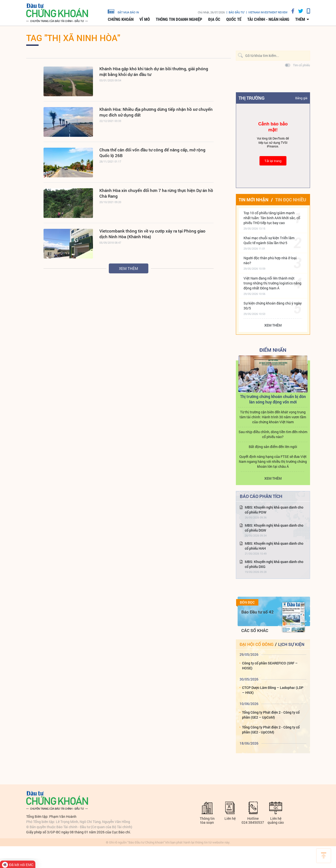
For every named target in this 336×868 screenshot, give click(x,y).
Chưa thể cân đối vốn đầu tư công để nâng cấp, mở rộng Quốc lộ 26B (152, 153)
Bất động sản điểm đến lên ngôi (273, 447)
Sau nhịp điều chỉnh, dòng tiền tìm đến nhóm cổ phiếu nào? (273, 434)
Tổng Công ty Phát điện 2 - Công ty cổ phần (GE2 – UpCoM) (271, 715)
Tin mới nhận (254, 200)
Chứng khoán (121, 19)
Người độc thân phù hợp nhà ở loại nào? (270, 260)
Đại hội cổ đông (257, 644)
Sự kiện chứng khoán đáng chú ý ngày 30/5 (273, 306)
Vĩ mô (145, 19)
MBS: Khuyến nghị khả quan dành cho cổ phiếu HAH (274, 546)
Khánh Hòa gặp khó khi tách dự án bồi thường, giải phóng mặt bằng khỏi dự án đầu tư (154, 71)
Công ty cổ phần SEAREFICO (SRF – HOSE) (270, 666)
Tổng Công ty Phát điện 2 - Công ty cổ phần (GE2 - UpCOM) (271, 730)
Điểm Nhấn (273, 350)
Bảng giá (301, 98)
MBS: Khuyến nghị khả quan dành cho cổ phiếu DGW (274, 528)
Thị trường (252, 98)
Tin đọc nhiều (291, 200)
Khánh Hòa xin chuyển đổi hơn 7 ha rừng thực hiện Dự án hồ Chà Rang (156, 193)
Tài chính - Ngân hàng (268, 19)
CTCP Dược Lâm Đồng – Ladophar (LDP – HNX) (273, 690)
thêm (300, 19)
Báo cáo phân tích (261, 496)
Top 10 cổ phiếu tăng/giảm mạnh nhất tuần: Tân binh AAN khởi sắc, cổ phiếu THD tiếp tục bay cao (272, 218)
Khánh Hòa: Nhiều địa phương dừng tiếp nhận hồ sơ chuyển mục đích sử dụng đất (156, 112)
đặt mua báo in (123, 11)
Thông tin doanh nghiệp (179, 19)
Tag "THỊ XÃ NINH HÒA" (73, 38)
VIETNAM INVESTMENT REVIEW (268, 12)
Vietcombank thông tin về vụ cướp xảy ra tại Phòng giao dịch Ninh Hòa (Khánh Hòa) (152, 234)
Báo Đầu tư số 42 (258, 612)
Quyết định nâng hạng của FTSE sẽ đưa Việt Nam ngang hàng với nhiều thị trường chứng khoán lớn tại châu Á (273, 461)
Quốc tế (234, 19)
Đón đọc (247, 602)
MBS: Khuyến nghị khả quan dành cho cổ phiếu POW (274, 510)
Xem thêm (128, 268)
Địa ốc (214, 19)
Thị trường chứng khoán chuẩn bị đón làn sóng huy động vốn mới (273, 399)
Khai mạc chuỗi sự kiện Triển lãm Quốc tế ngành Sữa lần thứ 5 (269, 240)
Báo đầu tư (236, 12)
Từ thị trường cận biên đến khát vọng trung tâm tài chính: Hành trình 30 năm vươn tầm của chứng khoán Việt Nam (273, 417)
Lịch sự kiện (291, 644)
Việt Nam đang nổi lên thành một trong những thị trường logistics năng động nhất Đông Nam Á (272, 283)
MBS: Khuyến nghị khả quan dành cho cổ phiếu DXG (274, 564)
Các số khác (255, 630)
